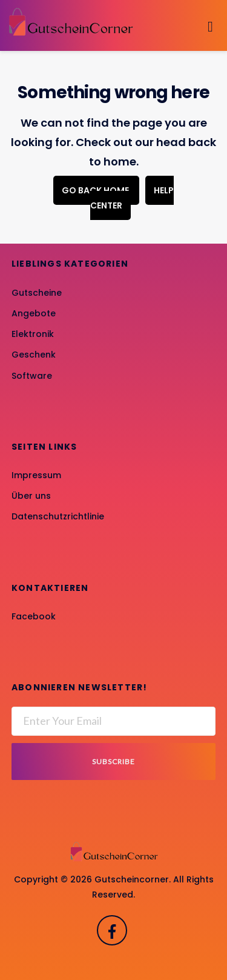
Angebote (34, 313)
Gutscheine (37, 293)
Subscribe (113, 762)
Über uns (31, 496)
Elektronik (33, 334)
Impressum (36, 475)
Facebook (34, 616)
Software (32, 376)
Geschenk (34, 355)
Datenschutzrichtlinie (58, 516)
